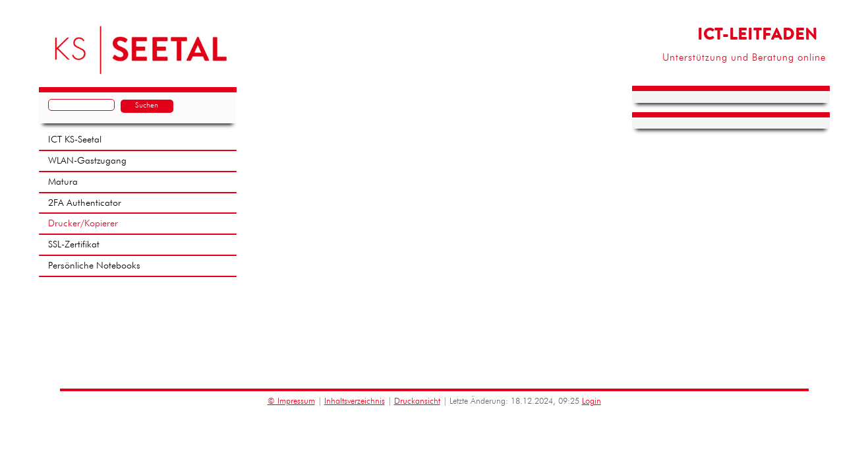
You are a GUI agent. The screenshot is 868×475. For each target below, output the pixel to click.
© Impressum (291, 401)
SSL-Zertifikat (74, 245)
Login (592, 401)
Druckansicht (417, 401)
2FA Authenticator (85, 203)
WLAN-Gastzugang (87, 161)
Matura (63, 182)
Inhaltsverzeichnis (355, 401)
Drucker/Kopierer (83, 224)
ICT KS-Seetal (75, 140)
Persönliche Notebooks (94, 266)
